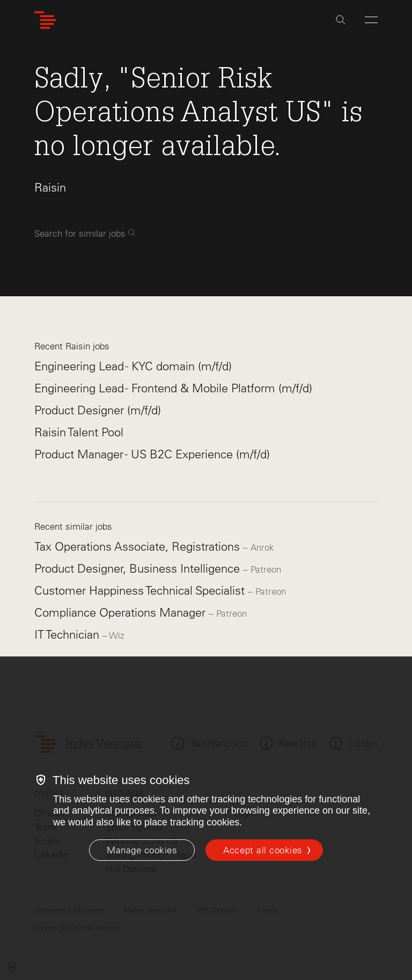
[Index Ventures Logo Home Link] (45, 20)
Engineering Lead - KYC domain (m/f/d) (133, 366)
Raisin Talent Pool (79, 432)
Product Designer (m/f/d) (98, 410)
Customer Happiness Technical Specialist (141, 591)
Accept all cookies (263, 850)
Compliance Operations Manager (122, 613)
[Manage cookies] (142, 850)
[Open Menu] (371, 20)
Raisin (50, 188)
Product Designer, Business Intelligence (139, 569)
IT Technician (68, 635)
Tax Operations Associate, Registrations (139, 547)
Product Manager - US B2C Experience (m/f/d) (152, 454)
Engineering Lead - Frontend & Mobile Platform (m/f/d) (173, 388)
